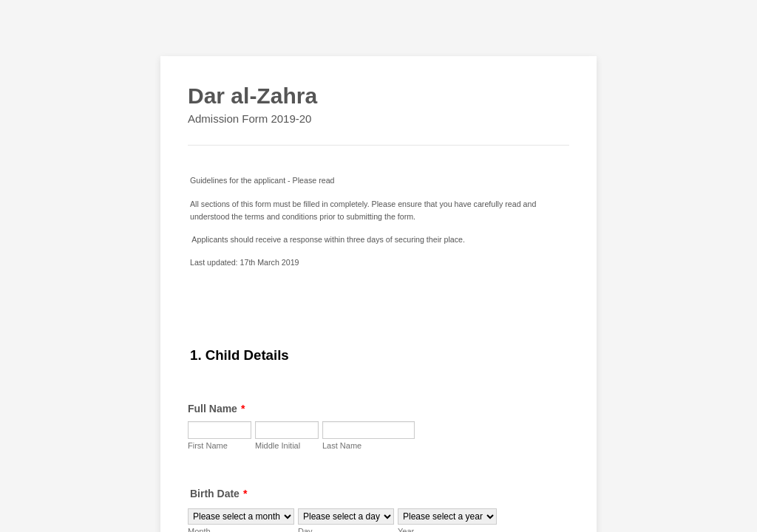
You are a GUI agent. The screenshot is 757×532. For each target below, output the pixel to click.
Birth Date (218, 494)
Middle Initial (278, 446)
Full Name (216, 409)
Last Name (342, 446)
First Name (208, 446)
